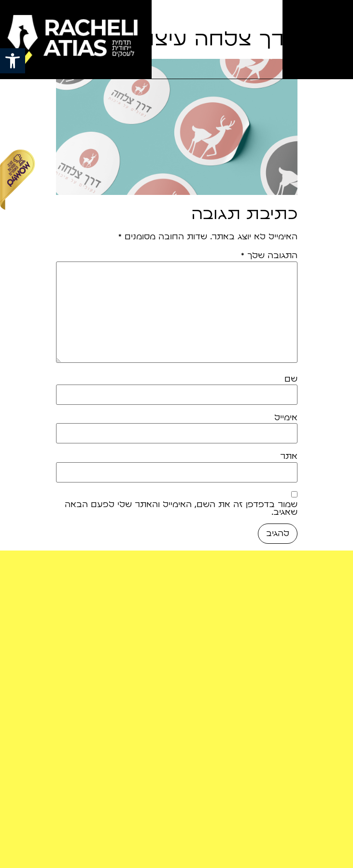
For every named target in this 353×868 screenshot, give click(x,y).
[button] (13, 61)
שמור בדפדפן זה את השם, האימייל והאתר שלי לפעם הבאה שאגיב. (181, 509)
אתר (289, 456)
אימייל (286, 418)
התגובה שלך (269, 256)
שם (291, 379)
